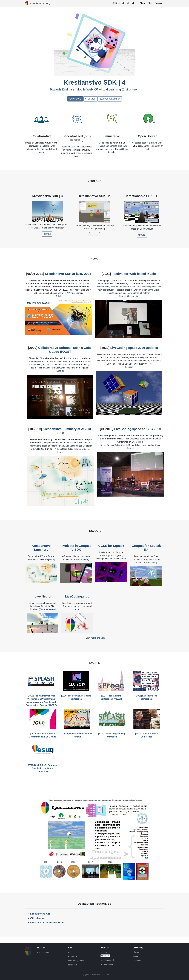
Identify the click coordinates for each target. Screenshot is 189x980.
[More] (123, 559)
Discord (136, 952)
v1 (133, 3)
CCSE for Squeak (111, 546)
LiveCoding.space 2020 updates (134, 348)
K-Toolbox (90, 99)
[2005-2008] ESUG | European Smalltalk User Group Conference (43, 768)
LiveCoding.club (77, 596)
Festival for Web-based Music (134, 274)
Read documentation (110, 99)
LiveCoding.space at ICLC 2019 (138, 429)
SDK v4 (116, 3)
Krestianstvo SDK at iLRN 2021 (68, 274)
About (143, 3)
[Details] (59, 296)
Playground (75, 99)
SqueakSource (107, 964)
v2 (128, 3)
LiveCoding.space (76, 961)
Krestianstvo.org (43, 952)
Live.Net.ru (42, 596)
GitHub (104, 952)
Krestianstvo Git (107, 960)
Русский (159, 3)
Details (47, 234)
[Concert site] (133, 296)
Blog (150, 3)
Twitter (136, 956)
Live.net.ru (73, 965)
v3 (123, 3)
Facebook (137, 961)
